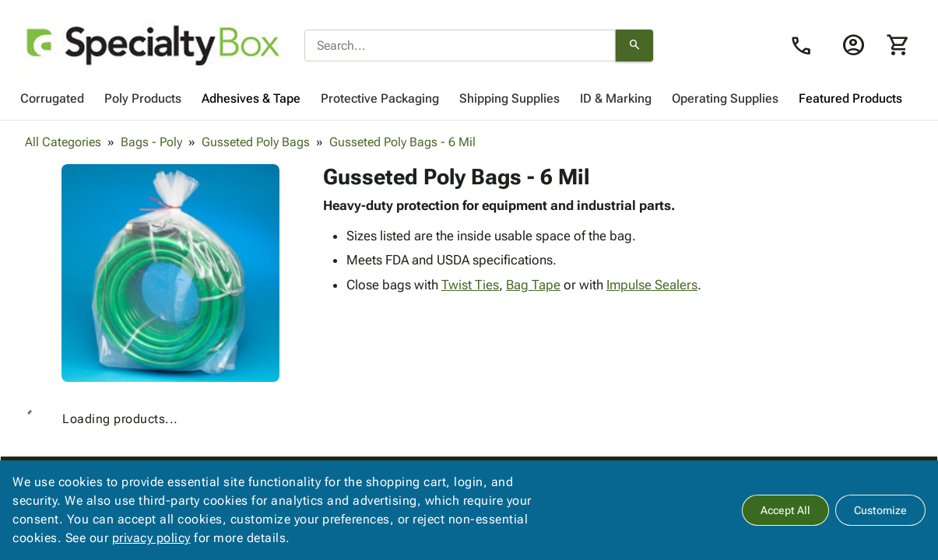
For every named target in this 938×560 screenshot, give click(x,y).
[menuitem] (52, 99)
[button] (170, 273)
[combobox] (460, 46)
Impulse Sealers (652, 285)
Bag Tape (533, 285)
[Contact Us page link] (805, 46)
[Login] (853, 45)
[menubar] (469, 99)
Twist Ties (470, 285)
